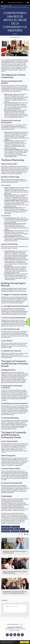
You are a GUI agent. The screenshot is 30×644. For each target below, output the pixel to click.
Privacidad (17, 631)
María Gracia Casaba (15, 37)
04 (4, 541)
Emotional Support (24, 531)
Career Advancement (20, 529)
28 (4, 561)
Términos (12, 631)
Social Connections (6, 527)
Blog (10, 6)
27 (4, 581)
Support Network (15, 531)
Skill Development (6, 531)
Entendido (24, 642)
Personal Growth (15, 527)
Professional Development (7, 529)
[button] (2, 2)
